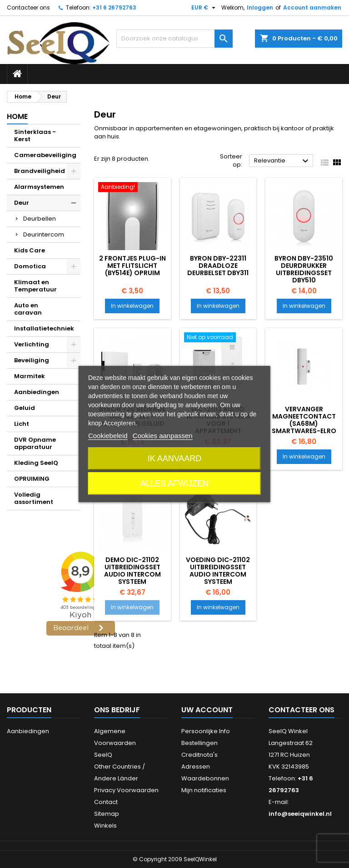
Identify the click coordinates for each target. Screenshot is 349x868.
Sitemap (107, 814)
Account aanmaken (312, 7)
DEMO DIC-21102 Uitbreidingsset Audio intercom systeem (132, 571)
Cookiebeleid (108, 436)
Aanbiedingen (37, 392)
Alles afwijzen (174, 483)
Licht (22, 424)
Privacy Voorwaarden (126, 790)
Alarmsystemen (39, 187)
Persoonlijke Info (206, 731)
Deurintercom (44, 234)
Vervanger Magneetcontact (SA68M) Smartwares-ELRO (304, 420)
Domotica (30, 266)
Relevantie (282, 161)
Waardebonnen (205, 778)
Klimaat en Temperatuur (35, 286)
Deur (22, 203)
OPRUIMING (32, 479)
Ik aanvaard (175, 459)
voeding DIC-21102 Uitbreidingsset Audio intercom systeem (218, 571)
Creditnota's (199, 755)
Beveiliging (32, 360)
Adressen (196, 767)
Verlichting (32, 344)
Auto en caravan (28, 309)
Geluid (25, 408)
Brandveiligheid (40, 171)
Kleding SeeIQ (36, 463)
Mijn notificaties (204, 790)
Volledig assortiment (34, 498)
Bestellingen (199, 743)
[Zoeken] (174, 39)
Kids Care (30, 250)
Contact (106, 802)
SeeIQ (103, 755)
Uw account (207, 710)
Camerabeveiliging (45, 155)
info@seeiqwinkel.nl (300, 814)
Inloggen (260, 7)
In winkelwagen (132, 306)
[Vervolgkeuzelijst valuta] (204, 8)
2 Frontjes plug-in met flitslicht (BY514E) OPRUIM (132, 266)
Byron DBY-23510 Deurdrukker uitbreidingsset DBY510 (304, 269)
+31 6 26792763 (114, 7)
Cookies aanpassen (163, 436)
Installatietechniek (44, 328)
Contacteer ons (28, 7)
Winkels (105, 826)
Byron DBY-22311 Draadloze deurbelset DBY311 (218, 266)
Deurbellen (40, 219)
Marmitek (30, 376)
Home (17, 116)
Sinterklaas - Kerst (35, 136)
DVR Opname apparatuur (35, 443)
